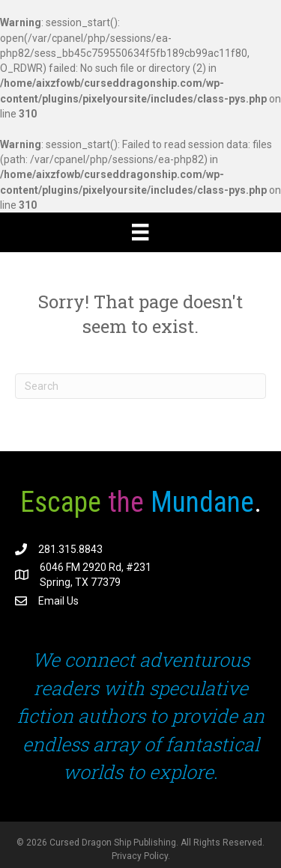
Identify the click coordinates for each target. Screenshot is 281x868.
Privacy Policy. (141, 856)
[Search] (140, 386)
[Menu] (140, 232)
